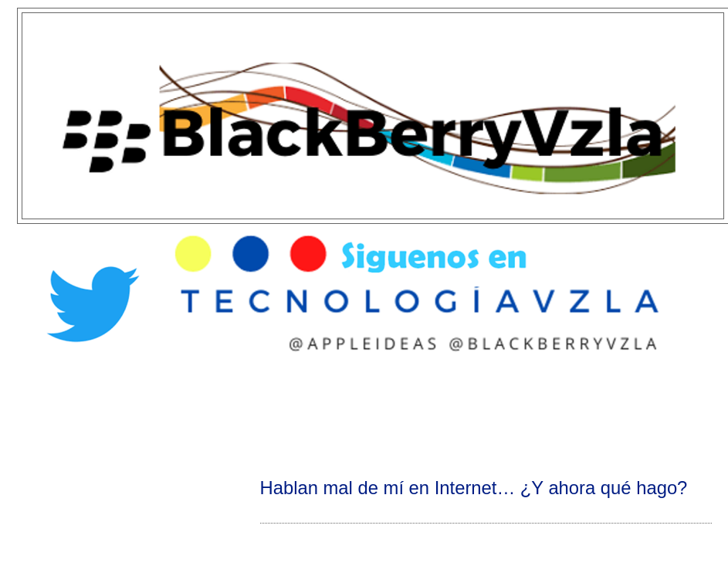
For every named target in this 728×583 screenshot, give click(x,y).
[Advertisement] (364, 414)
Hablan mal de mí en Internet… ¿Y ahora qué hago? (474, 488)
